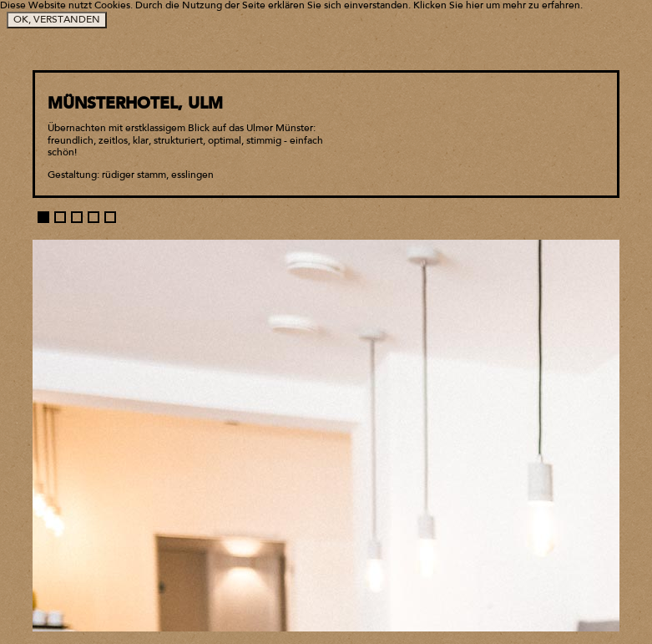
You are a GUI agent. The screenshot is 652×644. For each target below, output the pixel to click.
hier (475, 6)
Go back (596, 34)
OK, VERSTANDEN (57, 20)
